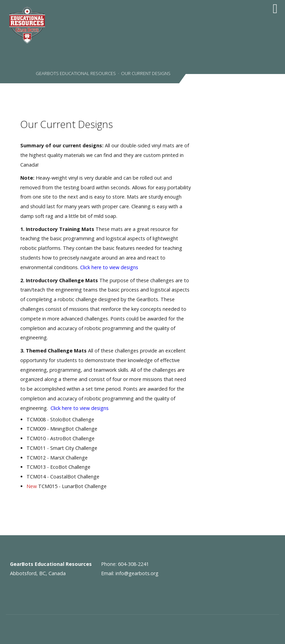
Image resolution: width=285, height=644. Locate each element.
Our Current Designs (67, 124)
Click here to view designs (109, 267)
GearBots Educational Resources (75, 73)
